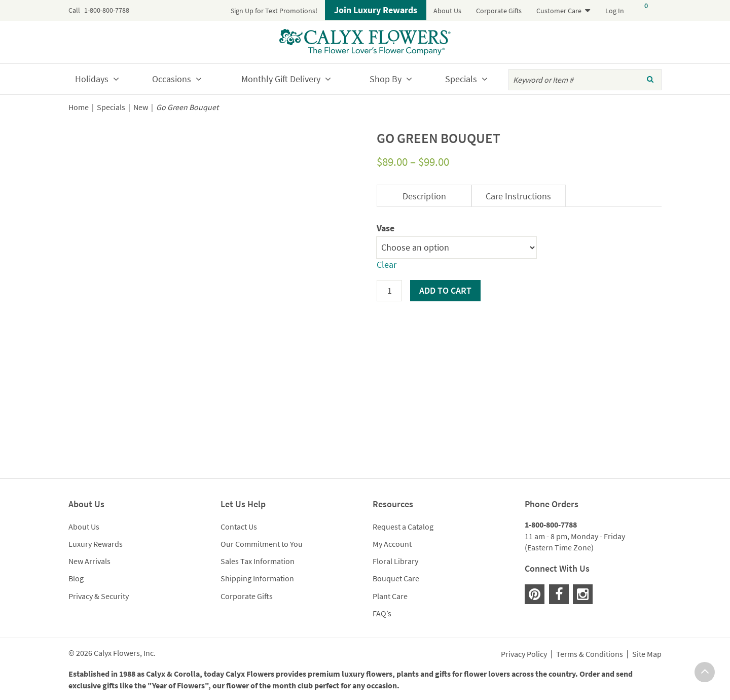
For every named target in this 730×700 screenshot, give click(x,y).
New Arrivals (89, 561)
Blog (76, 578)
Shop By (386, 79)
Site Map (647, 654)
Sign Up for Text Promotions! (274, 11)
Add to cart (445, 290)
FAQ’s (382, 613)
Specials (461, 79)
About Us (447, 11)
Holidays (92, 79)
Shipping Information (257, 578)
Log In (615, 11)
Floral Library (395, 561)
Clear (387, 265)
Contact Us (239, 527)
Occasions (172, 79)
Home (79, 107)
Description (424, 196)
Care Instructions (518, 196)
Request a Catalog (403, 527)
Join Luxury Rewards (376, 10)
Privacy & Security (99, 596)
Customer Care (559, 11)
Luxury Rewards (96, 544)
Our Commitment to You (262, 544)
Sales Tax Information (258, 561)
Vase (386, 228)
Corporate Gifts (499, 11)
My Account (392, 544)
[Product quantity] (389, 291)
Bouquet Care (396, 578)
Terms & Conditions (590, 654)
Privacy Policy (524, 654)
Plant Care (390, 596)
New (141, 107)
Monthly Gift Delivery (281, 79)
